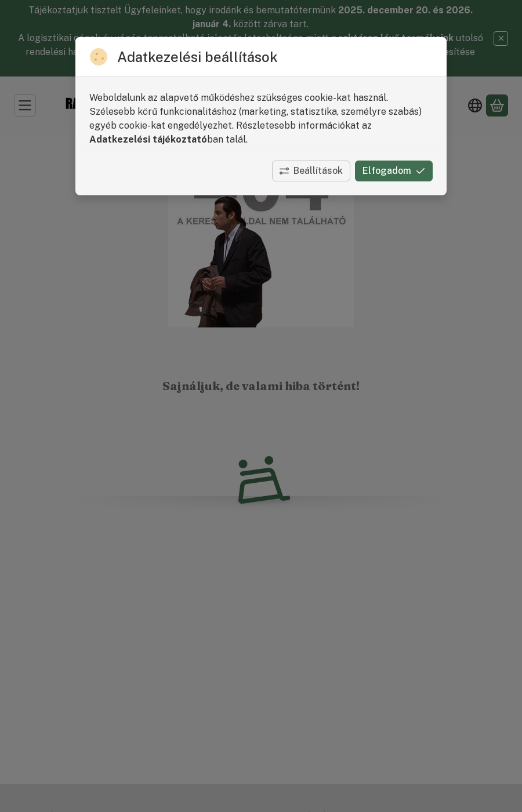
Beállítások (311, 171)
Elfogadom (394, 171)
